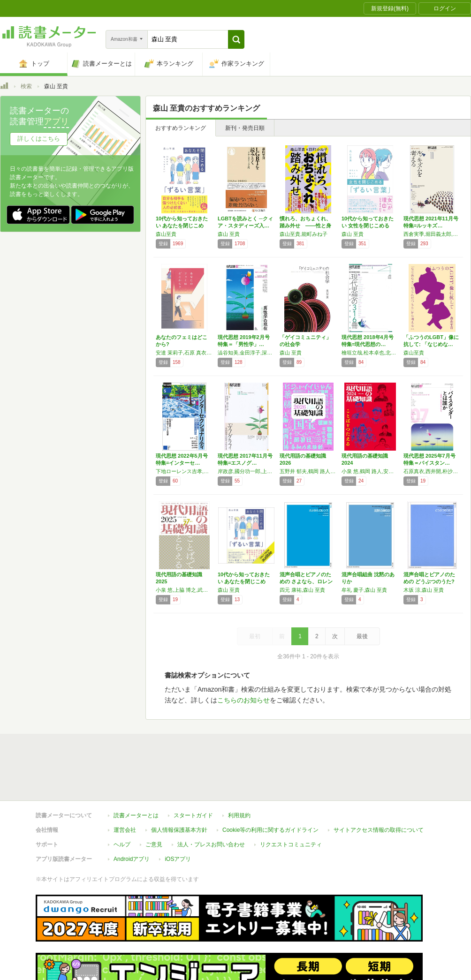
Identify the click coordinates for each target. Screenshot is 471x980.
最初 (255, 636)
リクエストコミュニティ (291, 844)
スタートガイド (193, 815)
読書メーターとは (136, 815)
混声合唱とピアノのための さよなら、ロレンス (306, 581)
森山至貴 (166, 234)
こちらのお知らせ (243, 700)
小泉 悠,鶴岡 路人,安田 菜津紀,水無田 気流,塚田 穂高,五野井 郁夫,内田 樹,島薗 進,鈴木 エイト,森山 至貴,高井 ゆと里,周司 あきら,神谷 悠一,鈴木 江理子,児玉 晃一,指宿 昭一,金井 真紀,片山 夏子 (370, 471)
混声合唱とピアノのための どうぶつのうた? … (429, 581)
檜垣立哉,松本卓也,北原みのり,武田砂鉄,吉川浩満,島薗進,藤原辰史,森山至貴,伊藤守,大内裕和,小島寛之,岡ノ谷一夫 (370, 353)
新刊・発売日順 (245, 128)
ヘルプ (122, 844)
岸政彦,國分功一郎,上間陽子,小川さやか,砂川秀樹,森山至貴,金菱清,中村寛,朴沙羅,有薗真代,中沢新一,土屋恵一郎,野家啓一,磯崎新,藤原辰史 (246, 471)
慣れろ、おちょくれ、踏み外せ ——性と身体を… (305, 226)
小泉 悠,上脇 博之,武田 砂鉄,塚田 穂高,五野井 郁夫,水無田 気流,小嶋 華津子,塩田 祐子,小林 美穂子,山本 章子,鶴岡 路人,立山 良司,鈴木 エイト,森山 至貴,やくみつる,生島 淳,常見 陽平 (184, 590)
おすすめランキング (181, 128)
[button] (236, 39)
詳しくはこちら (39, 139)
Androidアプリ (132, 859)
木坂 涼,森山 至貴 (424, 590)
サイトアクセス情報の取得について (379, 830)
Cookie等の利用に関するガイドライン (270, 830)
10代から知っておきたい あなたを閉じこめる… (182, 226)
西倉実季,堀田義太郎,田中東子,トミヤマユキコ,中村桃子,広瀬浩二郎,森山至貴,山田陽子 (432, 234)
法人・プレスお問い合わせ (211, 844)
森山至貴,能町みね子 (304, 234)
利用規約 (239, 815)
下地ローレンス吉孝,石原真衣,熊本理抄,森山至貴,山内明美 (184, 471)
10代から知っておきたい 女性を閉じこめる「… (368, 226)
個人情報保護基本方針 (179, 830)
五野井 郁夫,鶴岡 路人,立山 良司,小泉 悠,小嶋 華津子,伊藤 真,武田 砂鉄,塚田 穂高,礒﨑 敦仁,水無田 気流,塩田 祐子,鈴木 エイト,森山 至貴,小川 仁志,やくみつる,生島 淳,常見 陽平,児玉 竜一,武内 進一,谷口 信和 (308, 471)
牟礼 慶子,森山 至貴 (364, 590)
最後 (362, 636)
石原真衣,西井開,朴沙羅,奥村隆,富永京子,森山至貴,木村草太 (432, 471)
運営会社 (125, 830)
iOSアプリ (178, 859)
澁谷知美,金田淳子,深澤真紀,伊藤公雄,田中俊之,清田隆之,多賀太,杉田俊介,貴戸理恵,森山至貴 (246, 353)
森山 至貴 (229, 234)
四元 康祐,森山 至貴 (302, 590)
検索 (26, 86)
